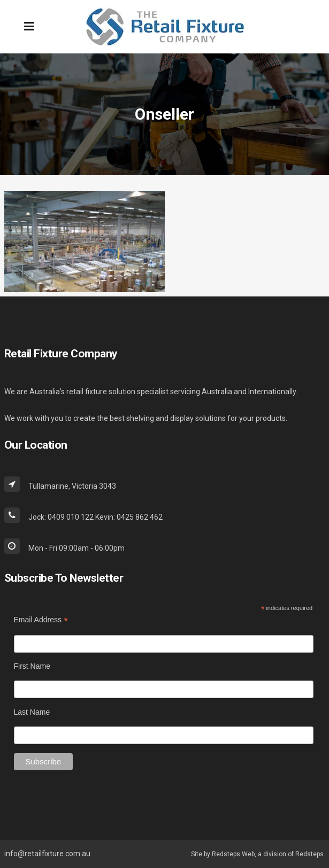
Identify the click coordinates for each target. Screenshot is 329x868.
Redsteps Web (233, 854)
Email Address (41, 620)
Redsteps (309, 854)
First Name (32, 666)
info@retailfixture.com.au (47, 854)
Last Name (32, 712)
